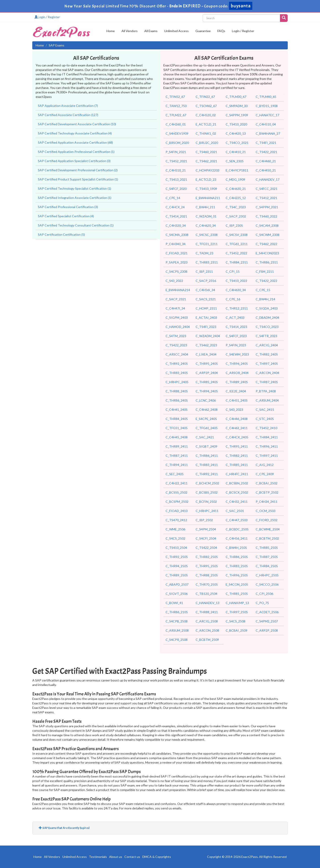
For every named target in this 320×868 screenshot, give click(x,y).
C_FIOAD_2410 (177, 511)
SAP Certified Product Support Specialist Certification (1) (78, 179)
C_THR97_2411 (267, 456)
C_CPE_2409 (265, 474)
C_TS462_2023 (206, 345)
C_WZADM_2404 (208, 336)
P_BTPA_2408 (266, 391)
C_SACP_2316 (206, 281)
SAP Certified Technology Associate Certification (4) (75, 133)
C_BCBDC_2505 (237, 529)
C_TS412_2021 (266, 198)
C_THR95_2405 (207, 364)
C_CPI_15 (233, 271)
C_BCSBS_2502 (207, 492)
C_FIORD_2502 (267, 520)
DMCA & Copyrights (157, 857)
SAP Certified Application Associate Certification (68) (75, 142)
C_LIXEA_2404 (206, 354)
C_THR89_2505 (177, 575)
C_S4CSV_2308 (237, 235)
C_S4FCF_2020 (176, 189)
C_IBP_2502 (204, 520)
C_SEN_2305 (235, 161)
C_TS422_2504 (206, 548)
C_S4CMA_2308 (177, 235)
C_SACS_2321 (206, 299)
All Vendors (130, 31)
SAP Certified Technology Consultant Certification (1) (76, 225)
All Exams (151, 31)
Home (111, 31)
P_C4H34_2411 (267, 502)
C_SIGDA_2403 (267, 308)
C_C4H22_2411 (177, 483)
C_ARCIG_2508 (207, 621)
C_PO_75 (262, 603)
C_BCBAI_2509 (237, 630)
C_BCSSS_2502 (176, 492)
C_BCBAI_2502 (267, 483)
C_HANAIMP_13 (237, 603)
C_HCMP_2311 (206, 308)
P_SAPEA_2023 (177, 262)
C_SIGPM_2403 (177, 318)
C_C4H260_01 (176, 124)
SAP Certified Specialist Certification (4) (66, 216)
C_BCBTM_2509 (207, 640)
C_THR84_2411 (267, 437)
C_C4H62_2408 (207, 410)
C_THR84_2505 (267, 566)
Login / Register (47, 17)
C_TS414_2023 (236, 327)
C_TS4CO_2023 (267, 327)
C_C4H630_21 (236, 189)
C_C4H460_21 (266, 161)
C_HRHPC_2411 (207, 511)
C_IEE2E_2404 (236, 391)
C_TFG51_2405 (177, 428)
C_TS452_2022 (236, 253)
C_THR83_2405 (177, 373)
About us (116, 857)
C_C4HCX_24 (175, 207)
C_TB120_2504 (206, 594)
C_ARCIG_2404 (267, 345)
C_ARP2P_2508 (267, 630)
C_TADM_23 (204, 253)
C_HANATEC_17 (267, 115)
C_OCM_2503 (266, 511)
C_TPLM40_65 (266, 97)
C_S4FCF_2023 (236, 336)
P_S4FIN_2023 (236, 345)
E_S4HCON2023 (267, 253)
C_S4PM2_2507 (267, 621)
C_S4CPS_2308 (176, 271)
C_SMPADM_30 (237, 106)
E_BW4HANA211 (208, 198)
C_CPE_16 (233, 299)
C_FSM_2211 (265, 271)
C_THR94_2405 (207, 391)
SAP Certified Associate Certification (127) (68, 115)
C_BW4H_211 (205, 207)
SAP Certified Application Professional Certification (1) (76, 152)
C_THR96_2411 (267, 446)
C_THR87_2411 (177, 456)
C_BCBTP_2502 (267, 492)
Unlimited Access (176, 31)
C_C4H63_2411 (237, 428)
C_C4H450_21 (266, 170)
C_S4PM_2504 (206, 529)
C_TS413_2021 (176, 179)
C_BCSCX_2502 (237, 492)
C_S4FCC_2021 (267, 189)
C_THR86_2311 (267, 262)
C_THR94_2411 (177, 465)
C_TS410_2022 (236, 281)
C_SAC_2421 (205, 437)
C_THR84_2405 (177, 419)
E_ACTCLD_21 (206, 124)
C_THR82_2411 (237, 456)
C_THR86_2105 (177, 612)
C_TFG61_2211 (237, 244)
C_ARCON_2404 (267, 373)
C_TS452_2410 (266, 428)
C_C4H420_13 (236, 133)
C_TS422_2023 (176, 345)
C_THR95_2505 (207, 566)
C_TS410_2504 (176, 548)
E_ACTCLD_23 (206, 179)
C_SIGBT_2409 (206, 446)
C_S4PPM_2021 (267, 207)
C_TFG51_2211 (207, 244)
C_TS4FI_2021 (266, 143)
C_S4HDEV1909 (177, 133)
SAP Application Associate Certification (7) (68, 106)
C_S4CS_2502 (175, 538)
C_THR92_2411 (207, 474)
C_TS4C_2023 (236, 207)
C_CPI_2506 (264, 594)
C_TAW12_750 (176, 106)
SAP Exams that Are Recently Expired (64, 828)
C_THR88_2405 (177, 391)
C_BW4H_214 (265, 299)
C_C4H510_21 (176, 170)
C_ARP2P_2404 (207, 373)
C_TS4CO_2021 (237, 143)
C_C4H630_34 (236, 290)
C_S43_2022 (174, 281)
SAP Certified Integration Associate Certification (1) (75, 198)
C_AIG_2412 (265, 465)
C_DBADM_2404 (267, 318)
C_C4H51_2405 (237, 400)
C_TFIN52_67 (175, 97)
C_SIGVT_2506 (177, 594)
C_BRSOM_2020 (177, 143)
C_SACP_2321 (176, 299)
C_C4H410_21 (236, 152)
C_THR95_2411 (237, 446)
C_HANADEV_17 (268, 179)
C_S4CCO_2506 (267, 584)
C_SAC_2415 (265, 410)
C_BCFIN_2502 (206, 502)
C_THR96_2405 (237, 364)
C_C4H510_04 (266, 124)
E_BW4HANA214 (178, 290)
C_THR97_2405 (267, 364)
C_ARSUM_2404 (267, 400)
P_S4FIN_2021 (176, 152)
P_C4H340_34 (176, 244)
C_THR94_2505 (177, 566)
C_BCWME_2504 (268, 529)
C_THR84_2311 (237, 262)
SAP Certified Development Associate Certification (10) (77, 124)
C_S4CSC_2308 (207, 235)
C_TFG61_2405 (207, 428)
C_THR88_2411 (207, 612)
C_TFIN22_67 (205, 97)
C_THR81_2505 (237, 594)
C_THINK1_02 (206, 133)
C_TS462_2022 (266, 244)
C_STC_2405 (265, 419)
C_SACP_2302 (236, 216)
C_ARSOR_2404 (237, 373)
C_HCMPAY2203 (208, 170)
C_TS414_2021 (176, 216)
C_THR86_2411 (207, 456)
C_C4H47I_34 (175, 308)
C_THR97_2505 (237, 612)
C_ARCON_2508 (207, 630)
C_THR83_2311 (207, 262)
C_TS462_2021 (206, 161)
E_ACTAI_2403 (206, 318)
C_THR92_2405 (177, 364)
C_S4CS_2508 (236, 621)
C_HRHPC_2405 (177, 382)
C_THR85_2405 (207, 382)
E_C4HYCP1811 (237, 170)
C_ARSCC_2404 (177, 354)
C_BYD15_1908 (267, 106)
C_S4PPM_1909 (237, 115)
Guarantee (203, 31)
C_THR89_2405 (237, 382)
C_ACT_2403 (235, 318)
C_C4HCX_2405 (237, 437)
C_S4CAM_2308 (267, 225)
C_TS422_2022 (266, 281)
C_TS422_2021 (266, 152)
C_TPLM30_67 (236, 97)
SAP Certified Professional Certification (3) (68, 207)
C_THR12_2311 (237, 308)
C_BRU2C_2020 (207, 143)
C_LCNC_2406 (206, 400)
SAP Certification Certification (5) (61, 234)
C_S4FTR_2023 (266, 336)
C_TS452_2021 (176, 161)
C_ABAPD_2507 (177, 584)
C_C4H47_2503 (237, 520)
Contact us (132, 857)
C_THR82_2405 (267, 354)
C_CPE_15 (263, 290)
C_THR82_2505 (207, 557)
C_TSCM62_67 (206, 106)
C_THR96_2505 (237, 575)
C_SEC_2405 (175, 474)
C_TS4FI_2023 (206, 327)
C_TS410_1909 (206, 189)
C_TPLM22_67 (176, 115)
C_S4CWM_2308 (268, 235)
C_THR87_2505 (267, 557)
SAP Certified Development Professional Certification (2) (78, 170)
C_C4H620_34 (206, 225)
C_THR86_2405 (177, 400)
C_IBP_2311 (204, 271)
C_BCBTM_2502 (267, 538)
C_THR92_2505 (177, 557)
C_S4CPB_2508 (177, 621)
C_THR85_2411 (237, 465)
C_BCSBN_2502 (237, 483)
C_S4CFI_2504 (206, 538)
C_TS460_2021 (206, 152)
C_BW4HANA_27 (268, 133)
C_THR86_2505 (237, 557)
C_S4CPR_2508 (177, 640)
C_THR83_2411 (207, 465)
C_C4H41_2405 (177, 410)
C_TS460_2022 (266, 216)
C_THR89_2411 (177, 446)
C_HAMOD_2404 (178, 327)
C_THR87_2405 (267, 382)
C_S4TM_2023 (176, 336)
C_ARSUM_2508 (177, 630)
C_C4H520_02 (206, 115)
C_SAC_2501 (235, 511)
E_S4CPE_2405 (206, 419)
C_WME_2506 (175, 529)
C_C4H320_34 (176, 225)
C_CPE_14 (173, 198)
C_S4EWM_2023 (237, 354)
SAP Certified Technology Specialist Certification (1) (75, 188)
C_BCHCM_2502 (207, 483)
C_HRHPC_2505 (267, 575)
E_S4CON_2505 (237, 584)
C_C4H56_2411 (237, 538)
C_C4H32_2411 (237, 502)
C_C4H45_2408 (177, 437)
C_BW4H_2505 (236, 548)
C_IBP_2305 (234, 225)
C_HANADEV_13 (208, 603)
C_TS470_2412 (176, 520)
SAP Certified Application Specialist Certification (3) (74, 161)
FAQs (221, 31)
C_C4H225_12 (236, 198)
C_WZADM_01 (206, 216)
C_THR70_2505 (207, 584)
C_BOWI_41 (174, 603)
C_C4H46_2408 (237, 419)
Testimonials (98, 857)
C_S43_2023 (234, 410)
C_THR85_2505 (267, 548)
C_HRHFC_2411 (237, 474)
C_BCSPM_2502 (177, 502)
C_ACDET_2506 (267, 612)
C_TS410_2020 (236, 124)
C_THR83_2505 (237, 566)
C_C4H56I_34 (205, 290)
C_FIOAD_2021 (177, 253)
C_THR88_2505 (207, 575)
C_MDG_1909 (235, 179)
